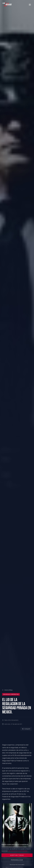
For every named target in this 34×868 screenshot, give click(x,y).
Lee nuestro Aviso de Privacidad (18, 851)
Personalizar (17, 860)
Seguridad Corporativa (11, 694)
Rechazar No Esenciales (17, 865)
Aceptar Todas (17, 855)
